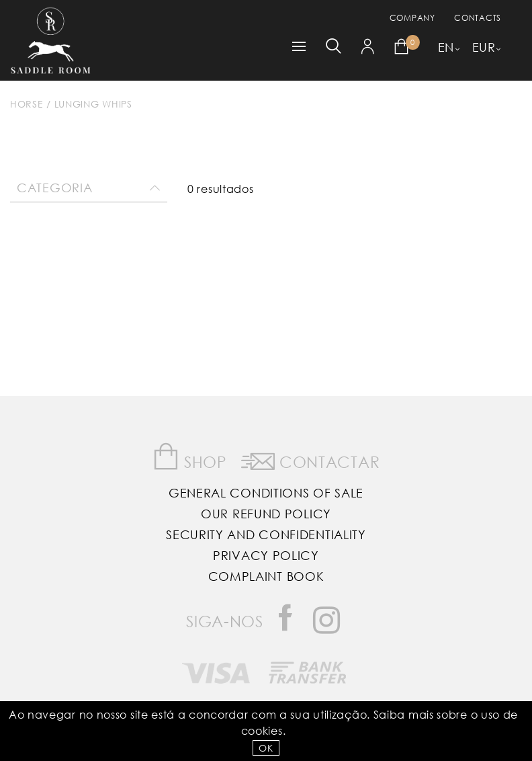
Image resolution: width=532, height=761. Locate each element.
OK (266, 748)
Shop (190, 457)
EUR (484, 47)
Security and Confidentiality (266, 534)
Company (412, 18)
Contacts (478, 18)
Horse (27, 104)
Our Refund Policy (266, 514)
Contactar (311, 459)
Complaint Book (266, 576)
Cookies (262, 730)
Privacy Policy (266, 555)
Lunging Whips (93, 104)
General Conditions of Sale (266, 493)
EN (446, 47)
